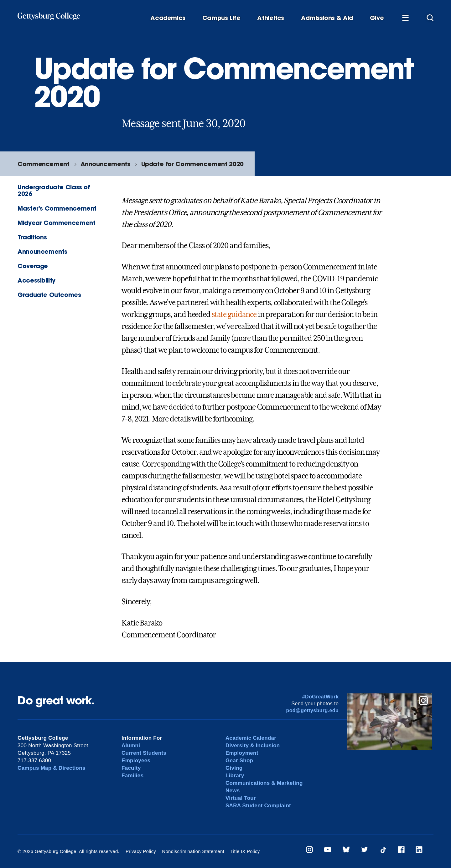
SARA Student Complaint (258, 806)
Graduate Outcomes (49, 295)
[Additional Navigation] (405, 18)
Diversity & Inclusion (253, 745)
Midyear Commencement (56, 223)
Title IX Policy (245, 851)
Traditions (32, 237)
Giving (234, 768)
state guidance (234, 314)
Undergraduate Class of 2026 (54, 190)
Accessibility (36, 280)
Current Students (144, 753)
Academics (168, 18)
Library (235, 776)
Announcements (105, 164)
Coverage (33, 266)
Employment (242, 753)
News (233, 791)
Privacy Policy (141, 851)
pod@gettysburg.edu (313, 710)
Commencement (43, 164)
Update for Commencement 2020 (192, 164)
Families (132, 776)
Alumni (131, 745)
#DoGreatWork (321, 697)
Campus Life (221, 18)
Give (377, 18)
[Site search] (430, 18)
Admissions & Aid (327, 18)
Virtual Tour (241, 798)
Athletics (271, 18)
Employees (136, 761)
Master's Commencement (57, 208)
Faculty (131, 768)
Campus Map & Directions (52, 768)
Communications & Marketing (264, 783)
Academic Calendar (251, 738)
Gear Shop (239, 761)
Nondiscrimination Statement (193, 851)
